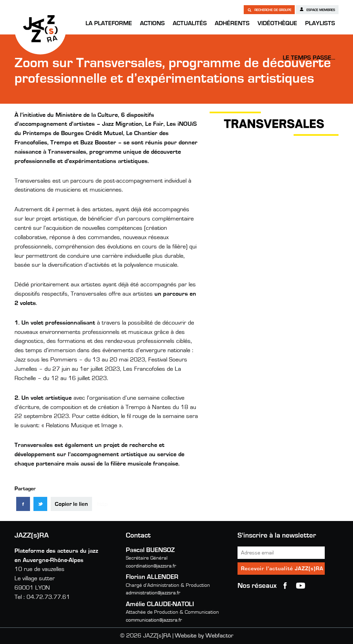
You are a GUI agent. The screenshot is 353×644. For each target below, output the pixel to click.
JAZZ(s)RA (40, 29)
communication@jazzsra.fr (154, 620)
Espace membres (317, 9)
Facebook (285, 586)
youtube (301, 586)
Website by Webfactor (204, 636)
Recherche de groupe (269, 10)
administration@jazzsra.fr (153, 593)
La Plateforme (109, 23)
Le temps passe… (309, 58)
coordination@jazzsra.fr (151, 566)
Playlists (320, 23)
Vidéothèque (277, 23)
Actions (152, 23)
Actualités (190, 23)
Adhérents (232, 23)
